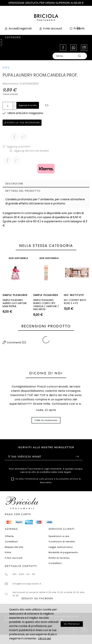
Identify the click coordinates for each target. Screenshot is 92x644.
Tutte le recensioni (46, 420)
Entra (8, 552)
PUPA (6, 68)
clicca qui (44, 638)
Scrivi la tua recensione (22, 123)
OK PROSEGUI (72, 624)
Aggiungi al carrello (28, 105)
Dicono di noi (46, 373)
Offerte (9, 536)
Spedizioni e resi (59, 536)
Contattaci (11, 542)
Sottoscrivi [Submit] (77, 456)
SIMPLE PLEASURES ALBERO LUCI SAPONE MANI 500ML (15, 303)
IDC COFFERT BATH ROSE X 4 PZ (75, 302)
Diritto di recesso (59, 558)
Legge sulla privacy (61, 547)
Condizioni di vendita (62, 542)
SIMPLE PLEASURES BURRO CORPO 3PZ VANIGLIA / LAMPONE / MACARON (46, 305)
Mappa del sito (14, 547)
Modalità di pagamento (63, 552)
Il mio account (14, 558)
